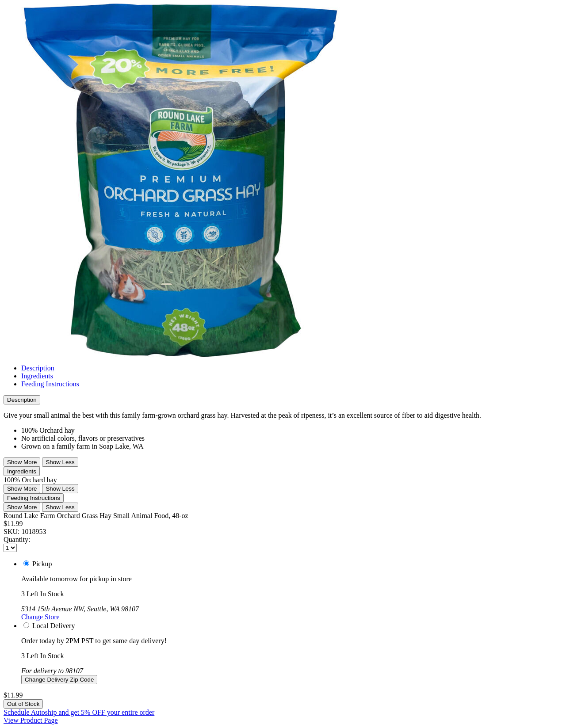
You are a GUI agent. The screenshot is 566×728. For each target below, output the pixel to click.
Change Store (40, 617)
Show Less (60, 462)
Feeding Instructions (50, 384)
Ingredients (37, 376)
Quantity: (17, 539)
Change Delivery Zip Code (59, 680)
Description (38, 368)
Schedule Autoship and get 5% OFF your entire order (79, 712)
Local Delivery (54, 626)
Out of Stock (23, 704)
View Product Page (31, 720)
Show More (22, 462)
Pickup (42, 564)
